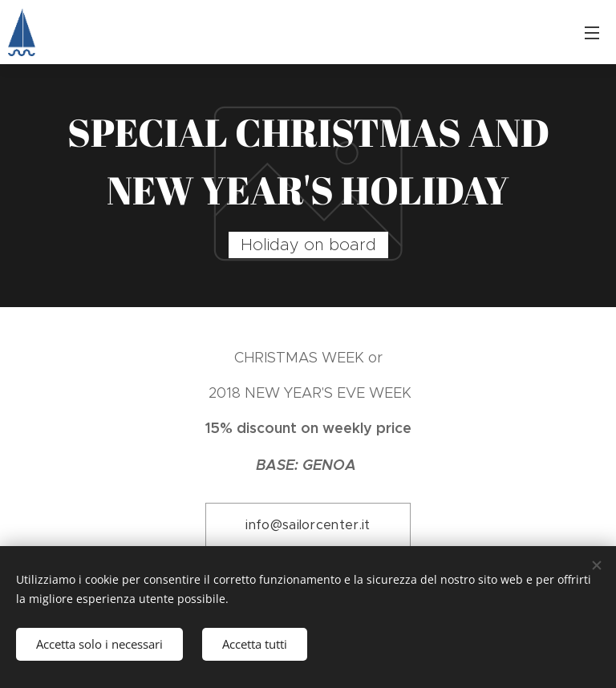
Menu (592, 33)
